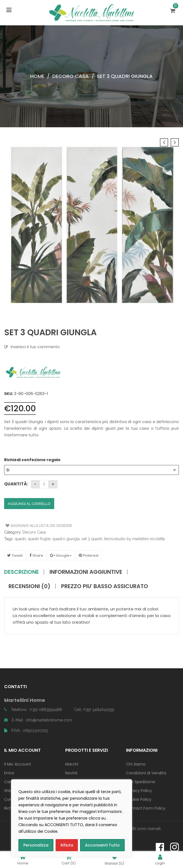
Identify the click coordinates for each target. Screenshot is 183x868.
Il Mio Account (18, 764)
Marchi (72, 764)
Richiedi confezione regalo (33, 460)
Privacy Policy (139, 791)
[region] (72, 818)
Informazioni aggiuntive (86, 572)
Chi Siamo (136, 764)
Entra (9, 773)
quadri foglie (39, 539)
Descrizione (21, 572)
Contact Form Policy (146, 808)
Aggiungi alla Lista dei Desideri (26, 526)
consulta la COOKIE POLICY (85, 831)
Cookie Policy (139, 799)
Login (160, 860)
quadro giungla (66, 539)
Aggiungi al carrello (29, 504)
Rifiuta (67, 845)
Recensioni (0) (29, 586)
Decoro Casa (71, 76)
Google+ (61, 555)
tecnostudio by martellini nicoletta (135, 539)
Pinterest (89, 555)
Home (37, 76)
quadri (20, 539)
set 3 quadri (92, 539)
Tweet (15, 555)
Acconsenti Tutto (102, 845)
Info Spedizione (141, 782)
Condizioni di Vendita (146, 773)
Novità (71, 773)
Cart (69, 860)
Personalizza (36, 845)
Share (36, 555)
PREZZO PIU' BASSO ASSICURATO (105, 586)
